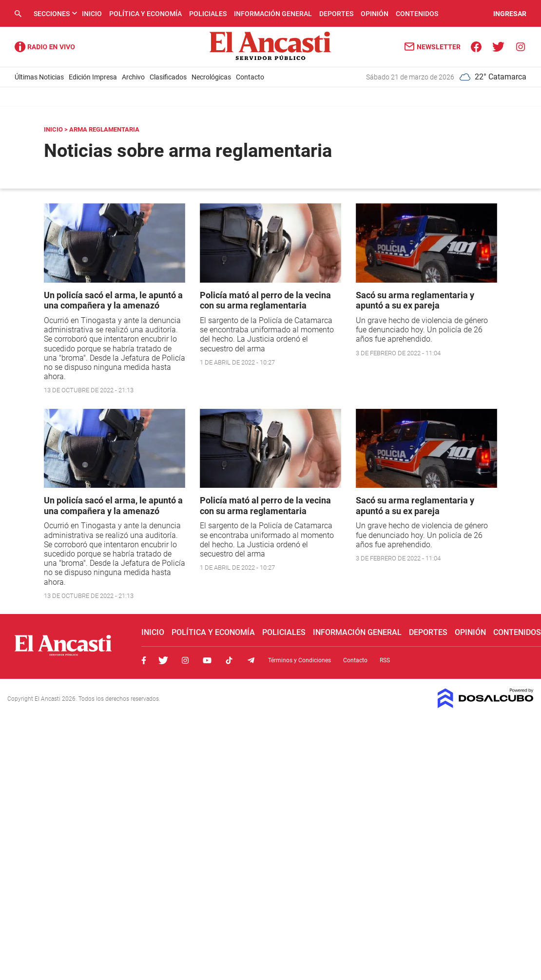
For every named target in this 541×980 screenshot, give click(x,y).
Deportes (336, 14)
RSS (385, 660)
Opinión (375, 14)
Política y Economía (145, 14)
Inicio (92, 14)
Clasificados (168, 77)
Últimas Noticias (39, 77)
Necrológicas (211, 77)
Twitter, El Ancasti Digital (163, 660)
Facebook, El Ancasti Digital (144, 660)
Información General (273, 14)
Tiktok (229, 660)
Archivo (133, 77)
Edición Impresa (93, 77)
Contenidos (417, 14)
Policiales (208, 14)
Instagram (185, 660)
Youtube (207, 660)
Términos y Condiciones (299, 660)
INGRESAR (510, 14)
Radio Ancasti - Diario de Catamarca (45, 47)
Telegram (251, 660)
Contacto (250, 77)
